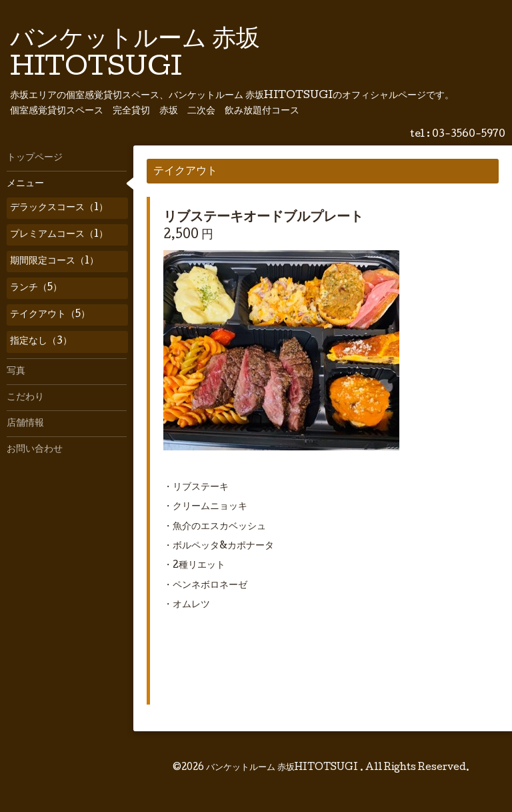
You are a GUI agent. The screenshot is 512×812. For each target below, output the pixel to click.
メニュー (25, 184)
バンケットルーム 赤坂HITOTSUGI (283, 768)
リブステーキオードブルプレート (263, 218)
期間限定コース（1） (54, 262)
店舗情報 (25, 424)
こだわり (25, 398)
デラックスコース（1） (59, 208)
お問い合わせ (35, 450)
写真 (16, 372)
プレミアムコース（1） (59, 235)
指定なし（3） (41, 342)
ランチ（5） (36, 288)
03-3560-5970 (469, 135)
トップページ (35, 158)
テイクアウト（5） (50, 315)
